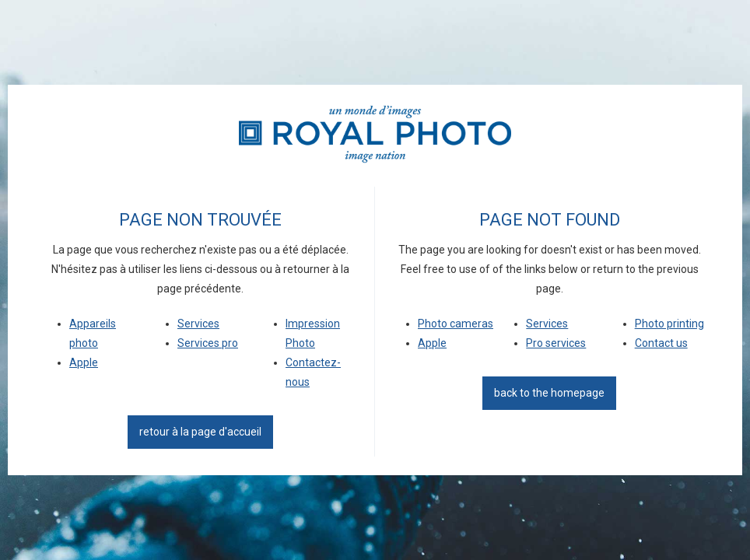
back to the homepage (549, 393)
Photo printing (669, 324)
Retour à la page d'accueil (200, 432)
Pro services (556, 343)
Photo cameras (456, 324)
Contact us (661, 343)
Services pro (208, 343)
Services (198, 324)
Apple (84, 362)
